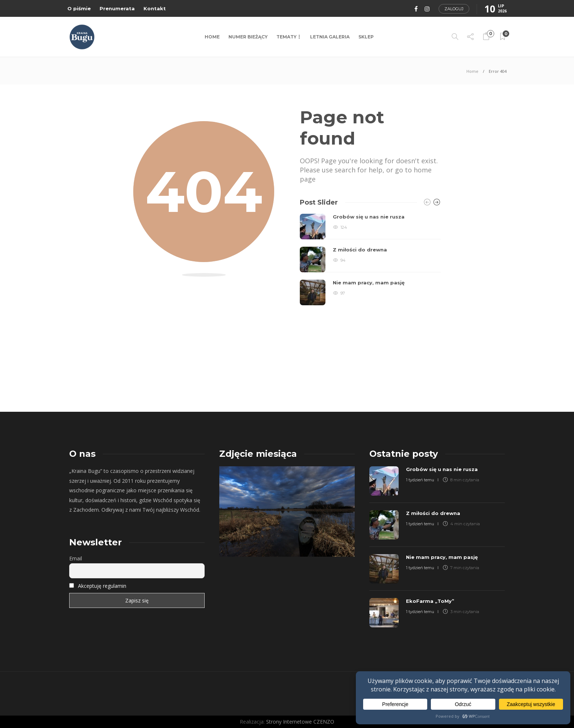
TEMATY (286, 37)
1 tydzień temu (420, 480)
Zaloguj (454, 9)
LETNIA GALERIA (330, 37)
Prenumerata (117, 8)
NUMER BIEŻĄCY (248, 37)
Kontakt (155, 8)
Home (212, 37)
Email (76, 558)
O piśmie (79, 8)
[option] (370, 260)
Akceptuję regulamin (102, 586)
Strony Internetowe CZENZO (300, 722)
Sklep (366, 37)
